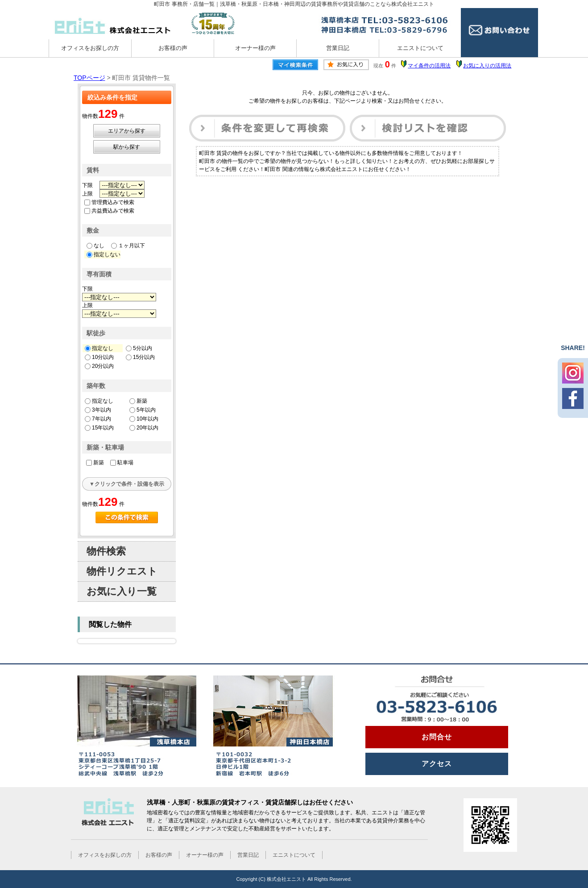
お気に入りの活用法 (487, 66)
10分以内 (99, 357)
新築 (138, 401)
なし (95, 246)
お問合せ (437, 737)
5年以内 (143, 410)
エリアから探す (127, 131)
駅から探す (127, 147)
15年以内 (99, 428)
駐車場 (122, 463)
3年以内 (98, 410)
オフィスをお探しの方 (90, 48)
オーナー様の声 (255, 48)
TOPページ (89, 78)
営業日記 (338, 48)
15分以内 (140, 357)
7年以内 (98, 419)
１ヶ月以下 (128, 246)
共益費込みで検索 (109, 211)
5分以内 (139, 348)
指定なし (99, 348)
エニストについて (420, 48)
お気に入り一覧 (122, 591)
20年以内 (144, 428)
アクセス (437, 764)
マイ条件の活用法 (429, 66)
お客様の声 (173, 48)
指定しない (104, 254)
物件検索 (106, 551)
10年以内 (144, 419)
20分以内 (99, 366)
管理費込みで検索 (109, 202)
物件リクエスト (122, 571)
